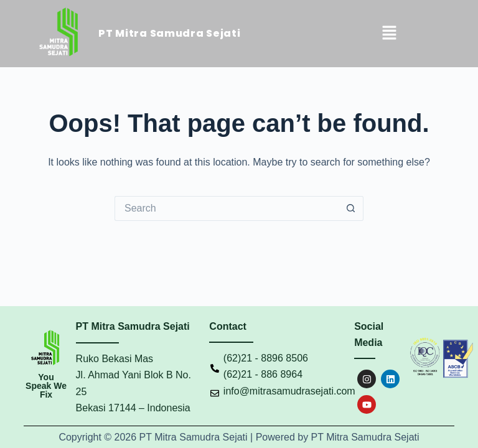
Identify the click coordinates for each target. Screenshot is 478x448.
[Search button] (351, 208)
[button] (389, 34)
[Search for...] (227, 208)
